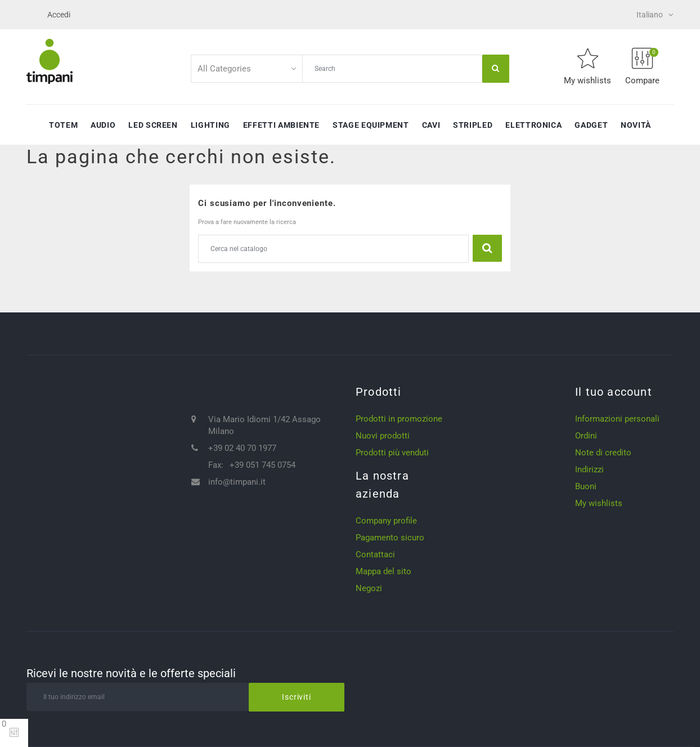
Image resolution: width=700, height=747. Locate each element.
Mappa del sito (383, 571)
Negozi (369, 588)
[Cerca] (333, 249)
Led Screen (153, 125)
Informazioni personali (617, 419)
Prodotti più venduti (392, 453)
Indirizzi (589, 469)
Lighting (210, 125)
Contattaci (375, 554)
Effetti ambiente (281, 125)
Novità (636, 125)
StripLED (473, 125)
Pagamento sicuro (390, 538)
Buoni (586, 486)
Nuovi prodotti (383, 436)
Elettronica (533, 125)
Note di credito (603, 453)
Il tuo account (614, 392)
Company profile (386, 521)
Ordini (586, 436)
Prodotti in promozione (399, 419)
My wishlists (599, 503)
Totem (63, 125)
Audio (103, 125)
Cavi (431, 125)
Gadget (591, 125)
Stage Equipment (371, 125)
